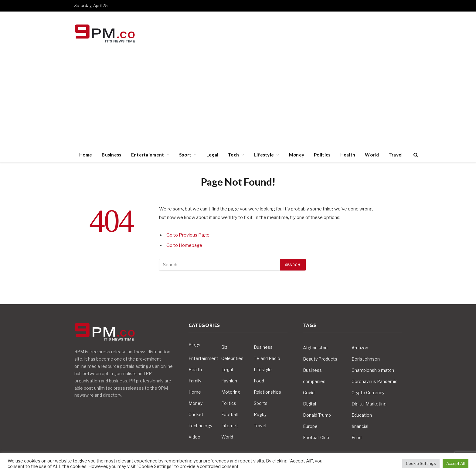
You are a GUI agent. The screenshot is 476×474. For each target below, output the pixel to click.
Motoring (231, 392)
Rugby (260, 414)
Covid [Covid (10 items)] (309, 393)
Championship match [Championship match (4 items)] (373, 370)
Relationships (267, 392)
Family (195, 381)
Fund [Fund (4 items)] (357, 437)
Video (194, 437)
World (372, 155)
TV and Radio (267, 358)
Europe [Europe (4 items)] (310, 426)
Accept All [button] (456, 463)
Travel (396, 155)
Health (348, 155)
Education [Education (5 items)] (362, 415)
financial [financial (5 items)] (360, 426)
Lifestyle (264, 155)
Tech (233, 155)
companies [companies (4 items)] (314, 381)
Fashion (229, 381)
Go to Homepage (185, 245)
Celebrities (232, 358)
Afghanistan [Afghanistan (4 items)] (315, 348)
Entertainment (148, 155)
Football (229, 414)
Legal (212, 155)
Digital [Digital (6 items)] (309, 404)
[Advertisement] (238, 101)
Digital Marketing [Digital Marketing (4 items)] (369, 404)
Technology (200, 426)
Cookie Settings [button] (421, 463)
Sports (261, 403)
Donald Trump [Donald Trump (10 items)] (317, 415)
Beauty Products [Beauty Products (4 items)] (320, 359)
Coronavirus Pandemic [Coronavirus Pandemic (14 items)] (374, 381)
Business (111, 155)
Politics (322, 155)
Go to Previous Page (188, 235)
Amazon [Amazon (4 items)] (360, 348)
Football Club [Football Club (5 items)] (316, 437)
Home (86, 155)
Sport (185, 155)
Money (297, 155)
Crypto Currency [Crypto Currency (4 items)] (368, 393)
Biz (224, 347)
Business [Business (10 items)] (312, 370)
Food (259, 381)
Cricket (196, 414)
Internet (230, 426)
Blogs (194, 345)
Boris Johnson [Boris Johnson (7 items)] (366, 359)
